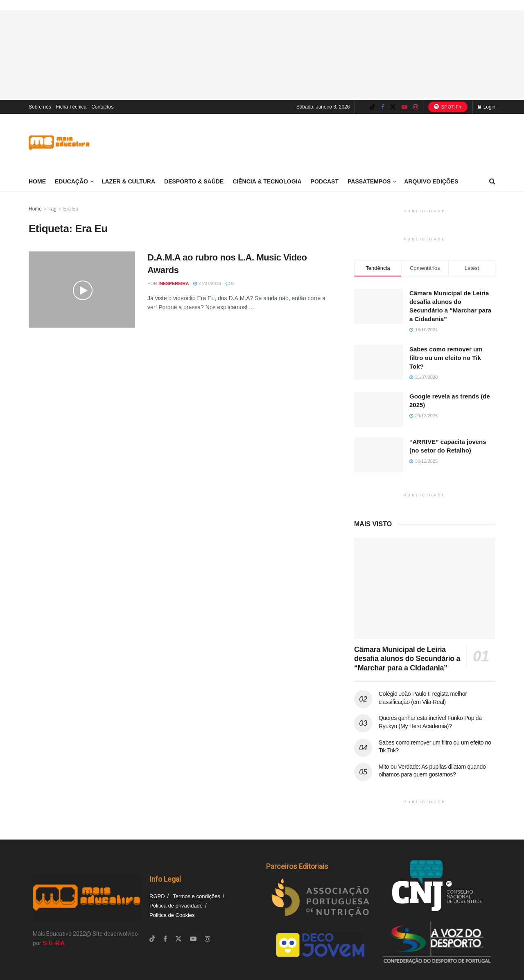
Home (37, 181)
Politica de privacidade (176, 906)
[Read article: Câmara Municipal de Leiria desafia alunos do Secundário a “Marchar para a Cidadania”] (425, 588)
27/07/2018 (207, 283)
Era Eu (71, 209)
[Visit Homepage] (59, 143)
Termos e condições (196, 896)
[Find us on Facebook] (383, 107)
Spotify (448, 106)
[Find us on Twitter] (393, 107)
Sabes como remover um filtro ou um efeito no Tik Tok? (446, 358)
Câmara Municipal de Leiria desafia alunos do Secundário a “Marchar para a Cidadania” (407, 659)
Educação (71, 181)
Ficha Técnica (71, 107)
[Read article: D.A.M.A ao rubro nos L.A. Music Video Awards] (82, 290)
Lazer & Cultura (128, 181)
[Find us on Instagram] (416, 107)
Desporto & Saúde (194, 181)
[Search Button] (492, 181)
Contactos (102, 107)
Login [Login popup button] (487, 107)
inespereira (174, 283)
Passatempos (369, 181)
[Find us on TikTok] (373, 107)
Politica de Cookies (172, 915)
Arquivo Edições (431, 181)
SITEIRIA (54, 943)
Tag (52, 209)
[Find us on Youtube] (404, 107)
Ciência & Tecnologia (267, 181)
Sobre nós (40, 107)
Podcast (325, 181)
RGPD (157, 896)
